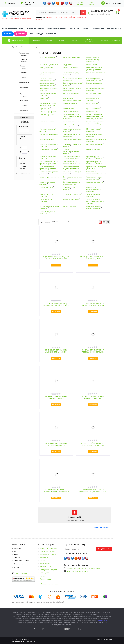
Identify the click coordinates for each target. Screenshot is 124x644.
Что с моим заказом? (29, 3)
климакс (49, 17)
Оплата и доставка (89, 40)
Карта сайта (38, 629)
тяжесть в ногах (60, 17)
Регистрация (117, 3)
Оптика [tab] (85, 28)
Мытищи (11, 3)
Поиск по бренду (92, 3)
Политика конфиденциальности (80, 629)
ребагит (72, 17)
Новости (48, 40)
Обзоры (74, 40)
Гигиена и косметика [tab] (35, 28)
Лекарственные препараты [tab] (12, 28)
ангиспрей (81, 17)
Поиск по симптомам (80, 3)
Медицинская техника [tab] (57, 28)
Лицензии (36, 40)
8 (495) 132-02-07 (102, 11)
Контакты (51, 34)
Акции (8, 34)
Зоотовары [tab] (74, 28)
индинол (39, 19)
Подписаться (104, 549)
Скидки (20, 34)
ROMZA (110, 639)
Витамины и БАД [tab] (114, 28)
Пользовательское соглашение (53, 629)
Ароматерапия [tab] (98, 28)
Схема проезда (36, 34)
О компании (103, 40)
